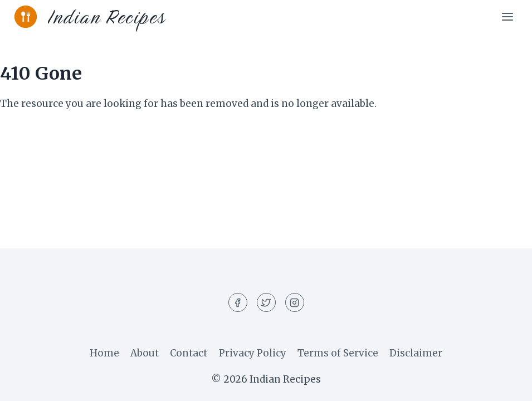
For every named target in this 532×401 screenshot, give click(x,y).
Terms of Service (338, 353)
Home (104, 353)
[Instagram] (295, 302)
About (145, 353)
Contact (189, 353)
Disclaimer (416, 353)
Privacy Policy (253, 353)
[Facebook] (238, 302)
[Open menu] (507, 16)
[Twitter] (266, 302)
